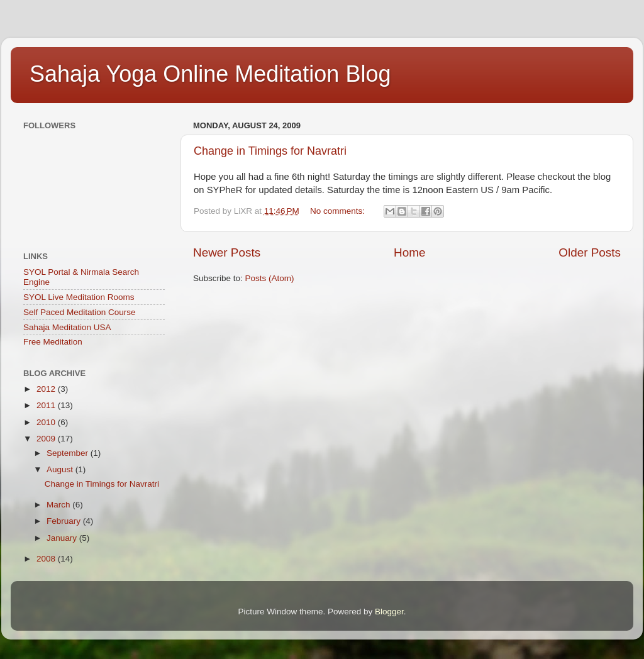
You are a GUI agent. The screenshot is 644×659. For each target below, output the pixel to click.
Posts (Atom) (270, 278)
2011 (47, 405)
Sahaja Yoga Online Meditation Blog (210, 74)
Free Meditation (53, 342)
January (63, 538)
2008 (47, 559)
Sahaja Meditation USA (67, 327)
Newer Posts (227, 252)
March (59, 505)
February (65, 521)
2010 (47, 422)
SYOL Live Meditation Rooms (79, 297)
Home (409, 252)
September (69, 453)
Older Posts (590, 252)
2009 (47, 439)
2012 (47, 389)
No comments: (339, 211)
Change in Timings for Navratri (270, 151)
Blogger (389, 612)
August (61, 469)
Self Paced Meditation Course (80, 312)
